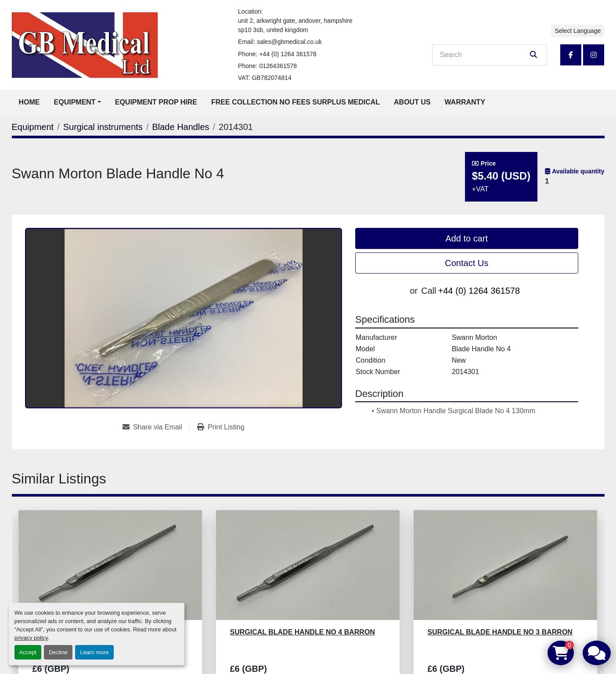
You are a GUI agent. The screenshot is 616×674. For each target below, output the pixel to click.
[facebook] (571, 55)
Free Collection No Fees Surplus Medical (295, 102)
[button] (77, 102)
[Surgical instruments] (103, 127)
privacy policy (31, 638)
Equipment (75, 102)
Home (29, 102)
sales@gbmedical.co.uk (289, 42)
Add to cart (467, 238)
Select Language (578, 31)
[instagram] (594, 55)
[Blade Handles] (180, 127)
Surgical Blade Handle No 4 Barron (303, 632)
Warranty (465, 102)
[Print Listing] (221, 427)
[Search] (483, 55)
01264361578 (278, 66)
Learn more (94, 652)
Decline (58, 652)
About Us (412, 102)
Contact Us (467, 263)
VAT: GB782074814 (265, 78)
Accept (28, 652)
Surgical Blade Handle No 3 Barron (500, 632)
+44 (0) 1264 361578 (288, 54)
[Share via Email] (156, 427)
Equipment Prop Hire (156, 102)
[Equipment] (33, 127)
